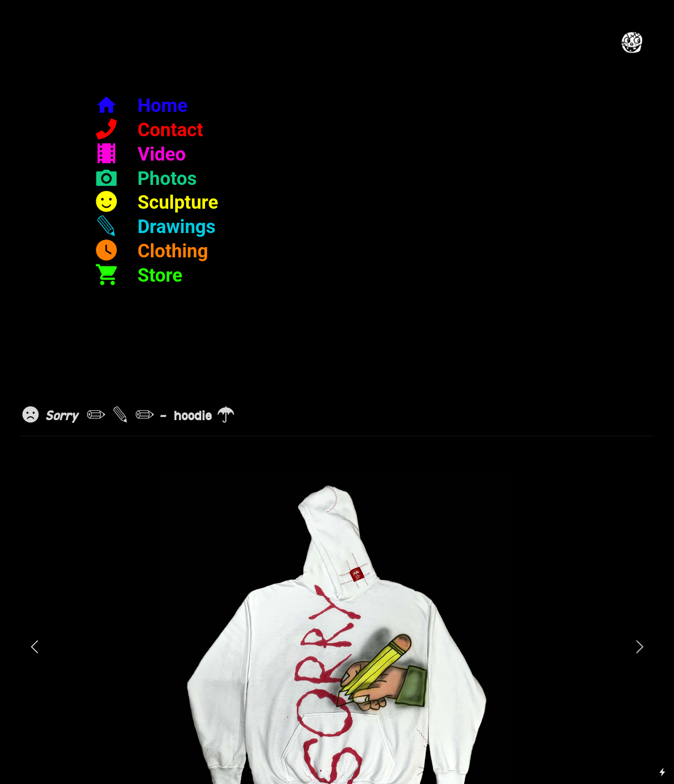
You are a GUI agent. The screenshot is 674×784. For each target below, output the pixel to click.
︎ (145, 178)
